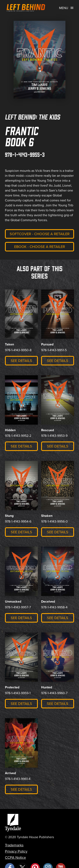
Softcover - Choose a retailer (40, 234)
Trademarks (14, 845)
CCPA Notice (15, 858)
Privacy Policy (16, 851)
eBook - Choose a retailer (40, 247)
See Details (21, 361)
